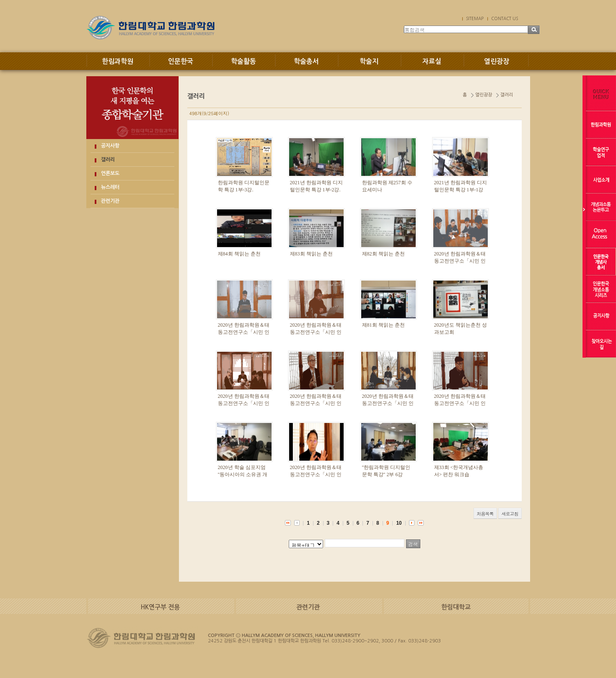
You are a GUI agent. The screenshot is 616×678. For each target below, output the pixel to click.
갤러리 (108, 160)
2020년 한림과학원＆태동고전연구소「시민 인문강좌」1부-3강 (388, 403)
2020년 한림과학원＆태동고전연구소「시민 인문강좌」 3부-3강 (460, 261)
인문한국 (181, 61)
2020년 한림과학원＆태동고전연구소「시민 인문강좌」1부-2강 (316, 474)
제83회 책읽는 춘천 (311, 254)
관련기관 (110, 201)
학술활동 (243, 61)
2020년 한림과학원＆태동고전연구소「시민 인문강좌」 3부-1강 (316, 332)
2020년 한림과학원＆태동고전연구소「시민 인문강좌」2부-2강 (316, 403)
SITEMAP (475, 18)
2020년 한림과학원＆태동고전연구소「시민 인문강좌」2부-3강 (244, 403)
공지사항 (110, 146)
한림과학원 (118, 61)
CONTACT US (505, 18)
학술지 (369, 61)
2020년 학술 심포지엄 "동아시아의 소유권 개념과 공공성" (243, 474)
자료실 (432, 61)
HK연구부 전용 (160, 607)
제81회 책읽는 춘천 (383, 325)
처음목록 (485, 514)
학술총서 (306, 61)
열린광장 (497, 61)
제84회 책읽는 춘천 (239, 254)
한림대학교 (456, 607)
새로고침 (510, 514)
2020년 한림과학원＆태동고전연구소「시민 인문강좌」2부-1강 (460, 403)
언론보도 (110, 173)
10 (399, 523)
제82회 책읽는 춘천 (383, 254)
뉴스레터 (110, 187)
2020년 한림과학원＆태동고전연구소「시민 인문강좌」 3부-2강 (244, 332)
